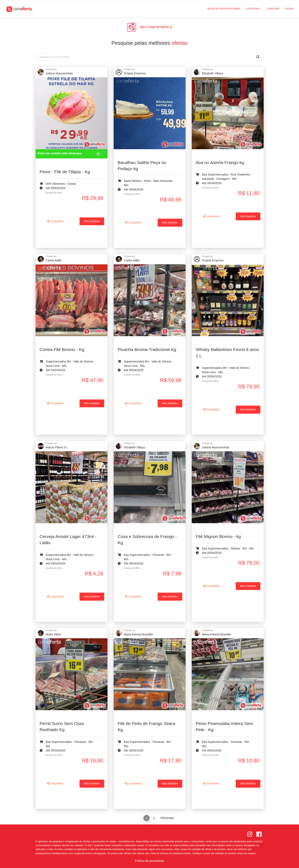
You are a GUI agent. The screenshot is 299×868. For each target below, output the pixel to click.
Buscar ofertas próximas (224, 8)
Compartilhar (55, 221)
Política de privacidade (149, 861)
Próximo (167, 818)
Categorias (253, 8)
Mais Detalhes (92, 221)
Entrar (289, 8)
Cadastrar (273, 8)
